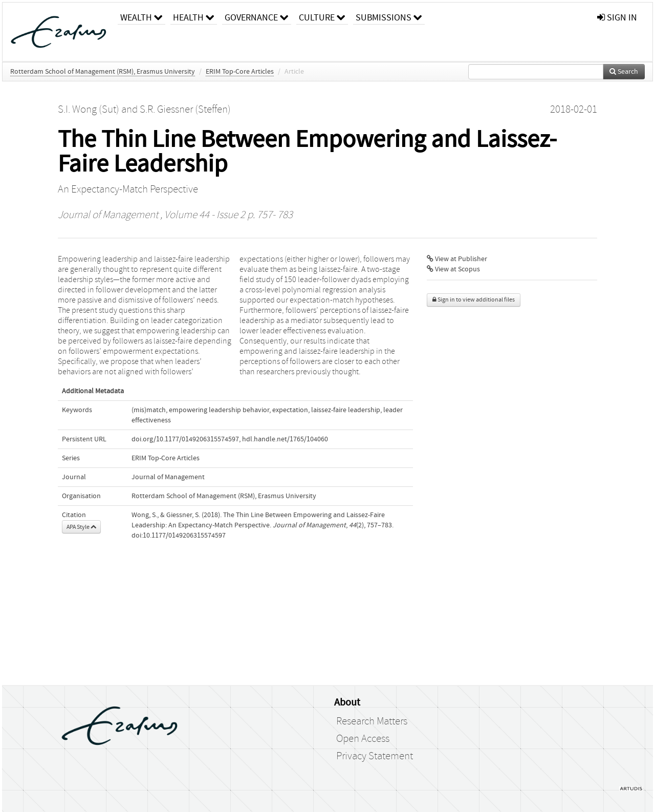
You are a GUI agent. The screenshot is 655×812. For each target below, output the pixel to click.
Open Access (363, 739)
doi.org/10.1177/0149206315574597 (185, 439)
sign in (617, 18)
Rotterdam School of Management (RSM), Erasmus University (103, 72)
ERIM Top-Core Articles (240, 72)
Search (624, 72)
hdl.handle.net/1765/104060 (285, 439)
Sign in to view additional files (474, 300)
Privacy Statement (375, 756)
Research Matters (372, 721)
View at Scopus (453, 269)
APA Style (81, 527)
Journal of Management (108, 215)
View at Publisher (457, 259)
